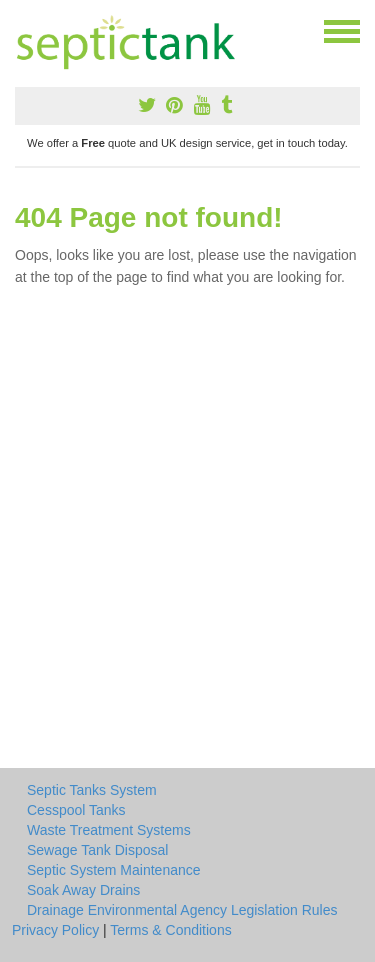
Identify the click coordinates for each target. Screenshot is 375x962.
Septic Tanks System (92, 790)
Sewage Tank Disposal (97, 850)
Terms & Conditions (170, 930)
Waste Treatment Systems (109, 830)
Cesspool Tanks (76, 810)
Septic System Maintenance (114, 870)
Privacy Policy (55, 930)
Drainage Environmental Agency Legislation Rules (182, 910)
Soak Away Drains (83, 890)
